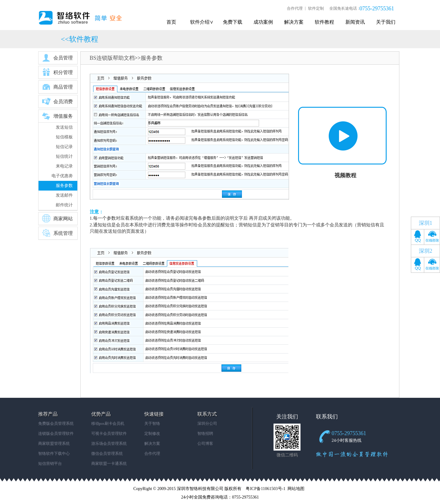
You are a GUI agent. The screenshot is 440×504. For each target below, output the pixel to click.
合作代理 (295, 8)
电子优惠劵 (62, 176)
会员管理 (57, 58)
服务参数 (64, 186)
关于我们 (386, 22)
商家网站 (57, 218)
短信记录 (64, 147)
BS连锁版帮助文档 (112, 58)
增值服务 (57, 116)
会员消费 (57, 101)
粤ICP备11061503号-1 (265, 489)
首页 (171, 22)
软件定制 (316, 8)
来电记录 (64, 166)
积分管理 (57, 72)
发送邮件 (64, 195)
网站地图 (296, 489)
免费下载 (233, 22)
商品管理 (57, 87)
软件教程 (324, 22)
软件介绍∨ (202, 22)
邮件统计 (64, 205)
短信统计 (64, 156)
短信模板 (64, 137)
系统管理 (57, 233)
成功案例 (263, 22)
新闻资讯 (355, 22)
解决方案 (294, 22)
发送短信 (64, 127)
